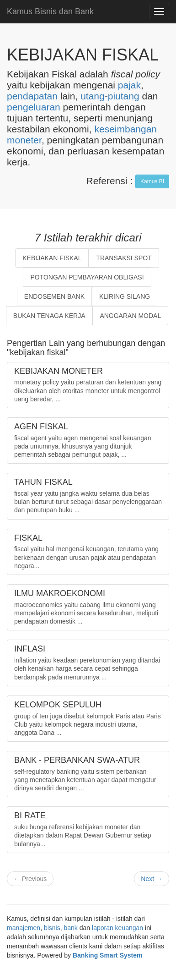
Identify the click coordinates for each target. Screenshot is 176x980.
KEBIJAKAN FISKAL (52, 258)
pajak (129, 85)
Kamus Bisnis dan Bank (50, 11)
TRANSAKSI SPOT (124, 258)
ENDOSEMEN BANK (54, 296)
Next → (152, 879)
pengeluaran (34, 107)
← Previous (30, 879)
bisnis (52, 928)
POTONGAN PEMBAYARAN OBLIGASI (87, 277)
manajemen (24, 928)
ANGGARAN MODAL (130, 316)
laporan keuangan (117, 928)
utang (93, 96)
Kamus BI (152, 181)
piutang (124, 96)
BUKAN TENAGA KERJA (49, 316)
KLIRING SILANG (125, 296)
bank (71, 928)
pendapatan (32, 96)
